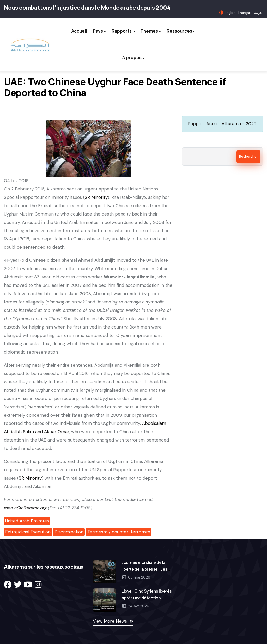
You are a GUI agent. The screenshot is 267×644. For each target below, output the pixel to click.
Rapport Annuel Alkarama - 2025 (222, 124)
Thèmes (151, 31)
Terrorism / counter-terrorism (119, 532)
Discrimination (69, 532)
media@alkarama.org (25, 508)
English (230, 13)
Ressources (181, 31)
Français (245, 13)
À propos (133, 58)
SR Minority (96, 197)
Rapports (123, 31)
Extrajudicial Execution (28, 532)
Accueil (79, 31)
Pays (99, 31)
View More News (110, 621)
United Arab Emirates (27, 521)
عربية (258, 13)
